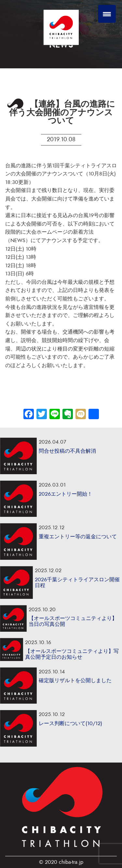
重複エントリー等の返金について (78, 537)
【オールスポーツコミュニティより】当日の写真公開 (73, 621)
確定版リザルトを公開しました (75, 681)
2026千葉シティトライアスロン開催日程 (77, 583)
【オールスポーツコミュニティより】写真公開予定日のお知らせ (72, 654)
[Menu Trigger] (107, 14)
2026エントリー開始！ (66, 494)
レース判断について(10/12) (70, 723)
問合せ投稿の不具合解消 (67, 451)
